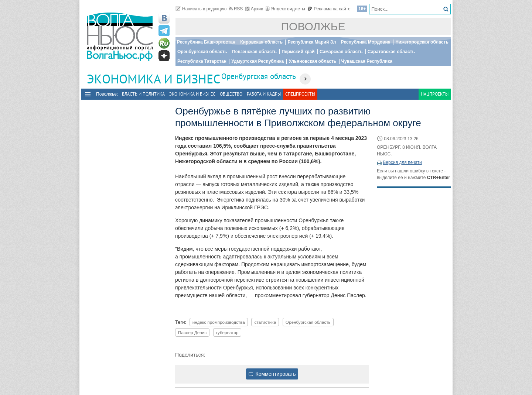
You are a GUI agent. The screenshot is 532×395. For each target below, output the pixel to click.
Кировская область (261, 42)
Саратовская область (391, 52)
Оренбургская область (202, 52)
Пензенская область (254, 52)
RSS (236, 9)
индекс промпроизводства (219, 322)
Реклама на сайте (329, 9)
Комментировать (272, 374)
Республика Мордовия (366, 42)
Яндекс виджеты (285, 9)
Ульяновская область (312, 61)
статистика (265, 322)
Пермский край (298, 52)
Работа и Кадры (264, 94)
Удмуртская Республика (258, 61)
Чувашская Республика (367, 61)
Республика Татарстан (202, 61)
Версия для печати (402, 162)
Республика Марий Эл (312, 42)
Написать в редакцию (201, 9)
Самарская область (341, 52)
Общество (231, 94)
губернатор (227, 332)
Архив (254, 9)
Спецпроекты (300, 94)
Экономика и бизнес (192, 94)
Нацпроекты (435, 94)
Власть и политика (143, 94)
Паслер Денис (192, 332)
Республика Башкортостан (206, 42)
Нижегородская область (422, 42)
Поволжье (313, 26)
